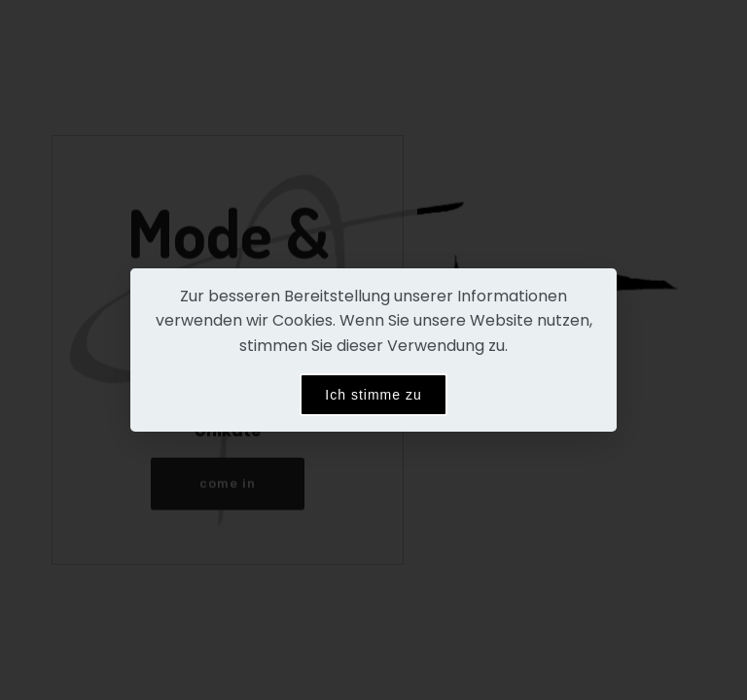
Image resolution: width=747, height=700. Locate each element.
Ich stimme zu (373, 395)
